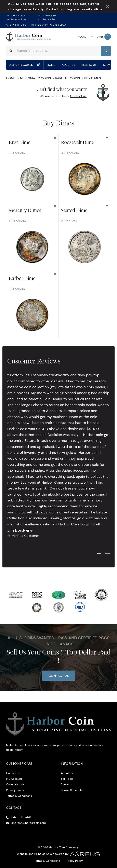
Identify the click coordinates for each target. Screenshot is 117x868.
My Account (14, 779)
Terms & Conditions (19, 796)
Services (66, 784)
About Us (68, 65)
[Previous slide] (99, 554)
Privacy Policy (15, 790)
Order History (15, 784)
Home (51, 65)
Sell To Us (89, 65)
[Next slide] (107, 554)
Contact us (78, 96)
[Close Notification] (107, 6)
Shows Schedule (72, 790)
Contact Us (59, 676)
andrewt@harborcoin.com (29, 823)
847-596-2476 (18, 25)
